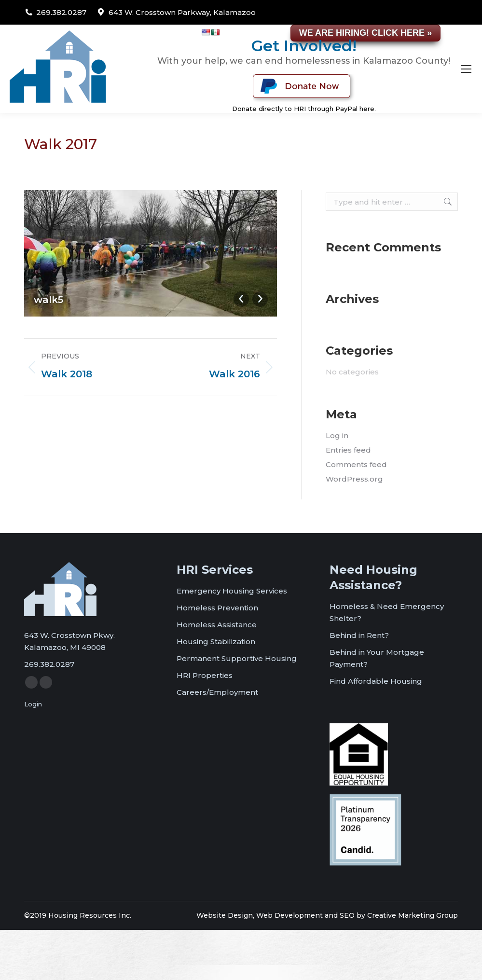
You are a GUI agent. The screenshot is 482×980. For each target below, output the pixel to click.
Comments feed (356, 464)
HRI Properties (205, 675)
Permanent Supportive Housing (237, 658)
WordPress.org (354, 479)
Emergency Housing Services (232, 591)
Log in (337, 435)
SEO (347, 915)
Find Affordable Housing (376, 681)
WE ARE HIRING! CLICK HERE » (365, 33)
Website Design (225, 915)
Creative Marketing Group (413, 915)
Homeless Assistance (217, 625)
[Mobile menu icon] (466, 69)
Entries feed (348, 450)
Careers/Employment (217, 692)
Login (33, 704)
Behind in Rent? (359, 635)
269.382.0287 (61, 12)
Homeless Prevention (217, 608)
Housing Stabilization (216, 642)
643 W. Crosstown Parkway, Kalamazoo (182, 12)
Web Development (289, 915)
